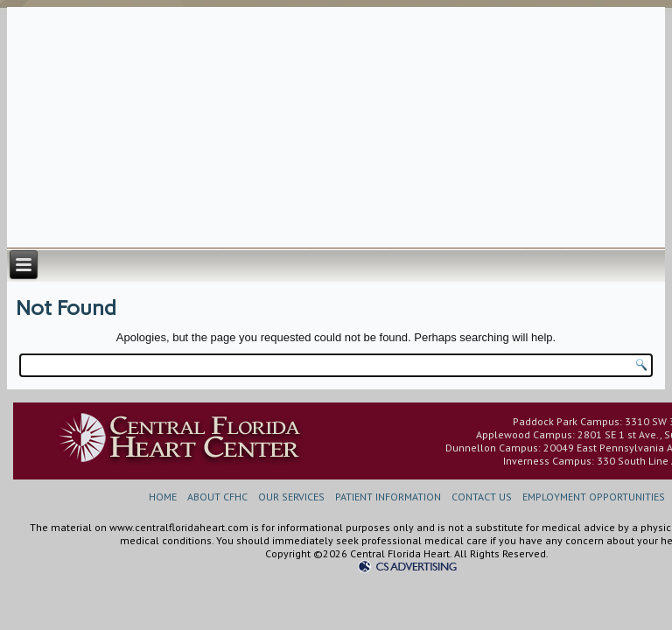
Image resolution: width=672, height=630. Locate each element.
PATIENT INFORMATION (388, 497)
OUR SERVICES (291, 497)
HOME (163, 497)
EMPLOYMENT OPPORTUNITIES (594, 497)
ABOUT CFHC (217, 497)
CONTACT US (482, 497)
